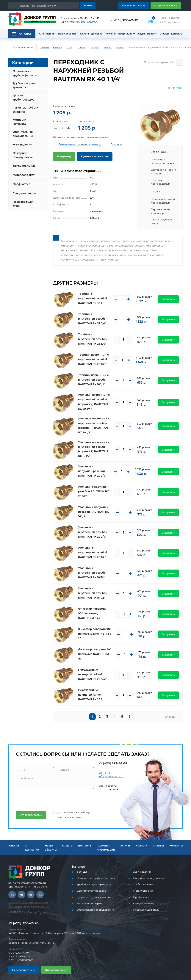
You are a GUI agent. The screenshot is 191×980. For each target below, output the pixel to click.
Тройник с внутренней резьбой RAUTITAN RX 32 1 (94, 295)
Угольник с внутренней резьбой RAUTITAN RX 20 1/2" (94, 549)
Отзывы (164, 34)
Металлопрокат (23, 172)
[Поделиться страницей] (179, 62)
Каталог (55, 47)
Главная (42, 47)
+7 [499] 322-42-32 (22, 920)
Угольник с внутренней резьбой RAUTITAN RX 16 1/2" (94, 590)
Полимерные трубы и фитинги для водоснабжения (81, 47)
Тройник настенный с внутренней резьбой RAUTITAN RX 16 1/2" (92, 377)
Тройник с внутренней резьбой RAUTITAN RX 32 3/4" (94, 316)
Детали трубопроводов (23, 98)
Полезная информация (117, 34)
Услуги (139, 34)
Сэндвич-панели (23, 190)
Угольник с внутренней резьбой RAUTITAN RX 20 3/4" (94, 529)
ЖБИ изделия (22, 142)
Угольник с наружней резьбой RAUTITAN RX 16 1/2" (94, 509)
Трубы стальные (24, 163)
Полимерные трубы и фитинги (68, 47)
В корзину (63, 156)
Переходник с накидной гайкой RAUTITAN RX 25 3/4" (94, 671)
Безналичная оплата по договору (77, 144)
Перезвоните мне (22, 967)
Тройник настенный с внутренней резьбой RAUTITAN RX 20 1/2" (92, 356)
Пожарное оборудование (22, 152)
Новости (151, 34)
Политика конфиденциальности (26, 903)
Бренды (81, 869)
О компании (45, 34)
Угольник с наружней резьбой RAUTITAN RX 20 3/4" (94, 468)
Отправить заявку (167, 5)
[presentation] (44, 796)
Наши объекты (65, 34)
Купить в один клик (92, 156)
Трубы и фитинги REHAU (106, 47)
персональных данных (66, 814)
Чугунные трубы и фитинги (25, 110)
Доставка (96, 34)
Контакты (177, 34)
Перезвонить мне (138, 5)
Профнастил (21, 181)
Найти (88, 5)
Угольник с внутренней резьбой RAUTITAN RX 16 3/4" (94, 570)
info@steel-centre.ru (84, 22)
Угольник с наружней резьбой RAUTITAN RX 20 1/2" (94, 488)
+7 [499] (124, 20)
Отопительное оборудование (22, 131)
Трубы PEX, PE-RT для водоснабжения (93, 47)
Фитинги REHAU (119, 47)
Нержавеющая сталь (22, 201)
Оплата (83, 34)
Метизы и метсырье (26, 120)
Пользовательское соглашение (26, 900)
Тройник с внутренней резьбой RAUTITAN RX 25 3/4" (94, 336)
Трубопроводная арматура (24, 85)
